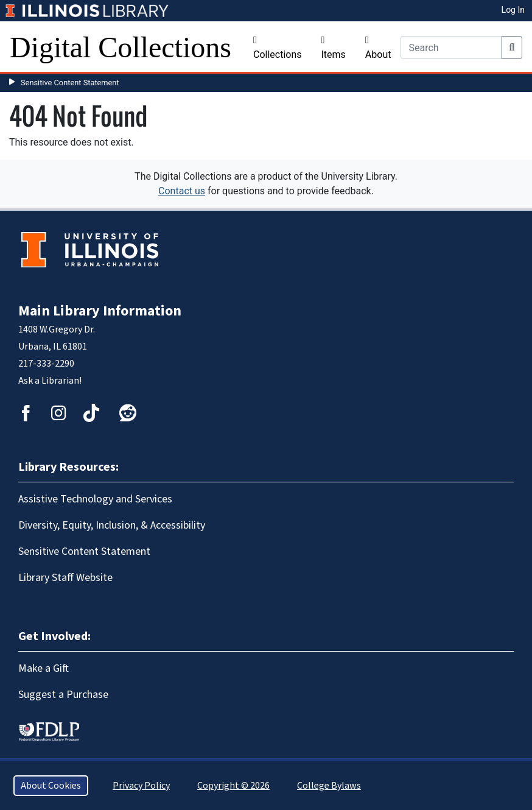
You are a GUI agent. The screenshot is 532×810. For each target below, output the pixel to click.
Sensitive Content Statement (70, 83)
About (378, 48)
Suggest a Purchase (63, 695)
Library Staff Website (65, 578)
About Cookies (51, 786)
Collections (278, 48)
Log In (513, 10)
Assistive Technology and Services (95, 499)
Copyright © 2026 (233, 786)
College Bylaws (329, 786)
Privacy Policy (141, 786)
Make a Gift (44, 668)
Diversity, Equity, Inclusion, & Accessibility (112, 525)
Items (334, 48)
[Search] (451, 48)
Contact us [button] (182, 191)
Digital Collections (121, 47)
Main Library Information (100, 311)
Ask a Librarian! (50, 381)
